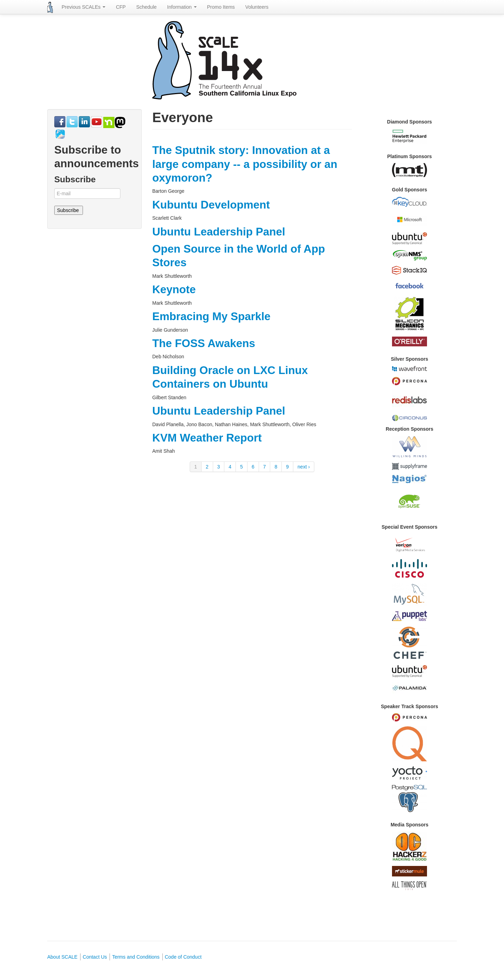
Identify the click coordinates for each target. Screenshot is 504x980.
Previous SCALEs (83, 7)
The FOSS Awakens (204, 343)
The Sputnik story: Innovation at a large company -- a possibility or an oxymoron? (245, 164)
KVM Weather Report (207, 438)
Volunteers (257, 7)
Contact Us (95, 957)
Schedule (146, 7)
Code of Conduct (183, 957)
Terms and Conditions (136, 957)
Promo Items (221, 7)
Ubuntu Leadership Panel (219, 232)
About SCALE (62, 957)
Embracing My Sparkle (211, 316)
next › (304, 467)
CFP (121, 7)
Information (182, 7)
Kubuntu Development (211, 205)
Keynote (174, 289)
